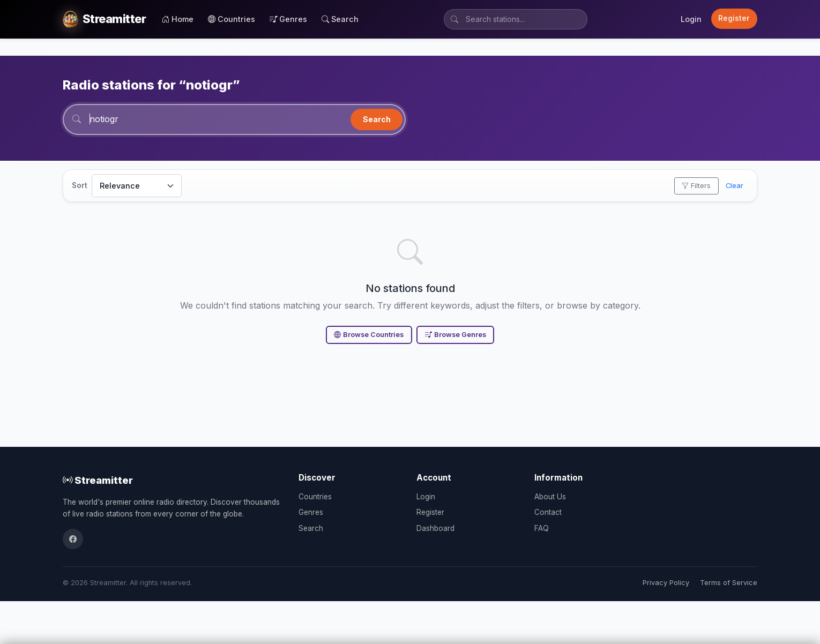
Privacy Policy (666, 583)
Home (178, 19)
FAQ (542, 528)
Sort (80, 185)
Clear (735, 186)
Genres (288, 19)
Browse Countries (369, 335)
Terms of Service (729, 583)
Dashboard (435, 528)
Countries (232, 19)
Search (340, 19)
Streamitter (98, 480)
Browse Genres (456, 335)
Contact (548, 512)
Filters (696, 186)
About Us (550, 497)
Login (691, 19)
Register (734, 18)
